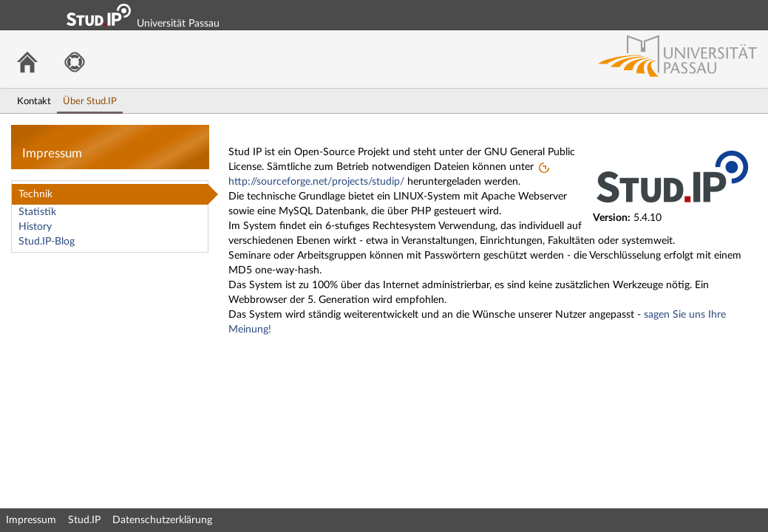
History (35, 227)
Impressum (31, 520)
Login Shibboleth (674, 15)
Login (750, 15)
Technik (35, 194)
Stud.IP (84, 520)
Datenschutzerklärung (162, 520)
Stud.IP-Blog (47, 242)
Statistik (37, 212)
